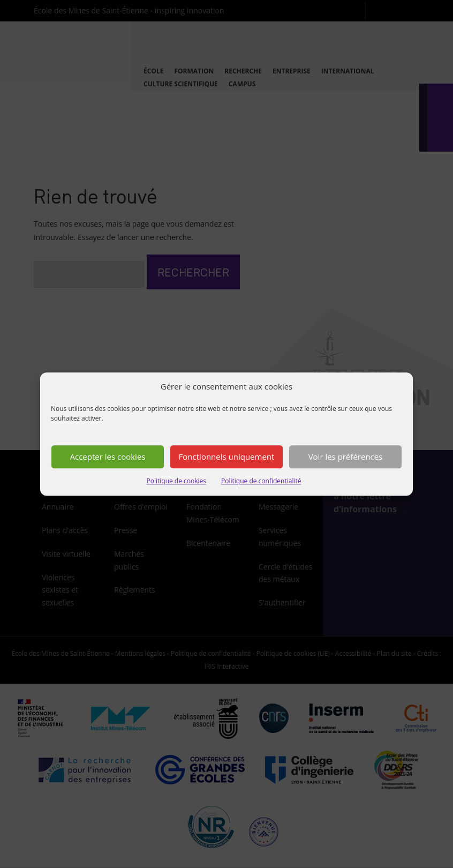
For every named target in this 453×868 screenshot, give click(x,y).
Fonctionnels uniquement (227, 457)
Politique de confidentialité (261, 481)
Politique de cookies (177, 481)
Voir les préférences (346, 457)
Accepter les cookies (108, 457)
